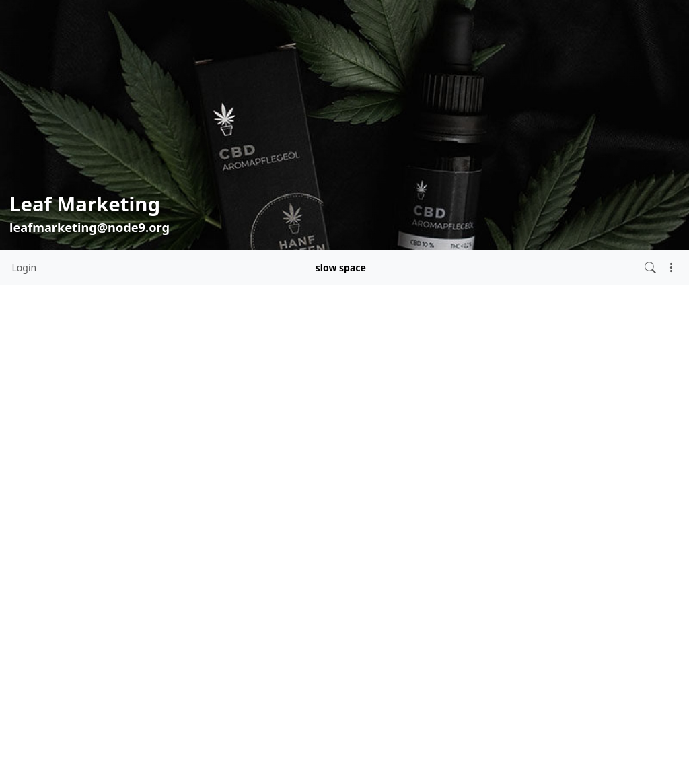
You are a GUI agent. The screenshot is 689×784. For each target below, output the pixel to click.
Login (25, 268)
